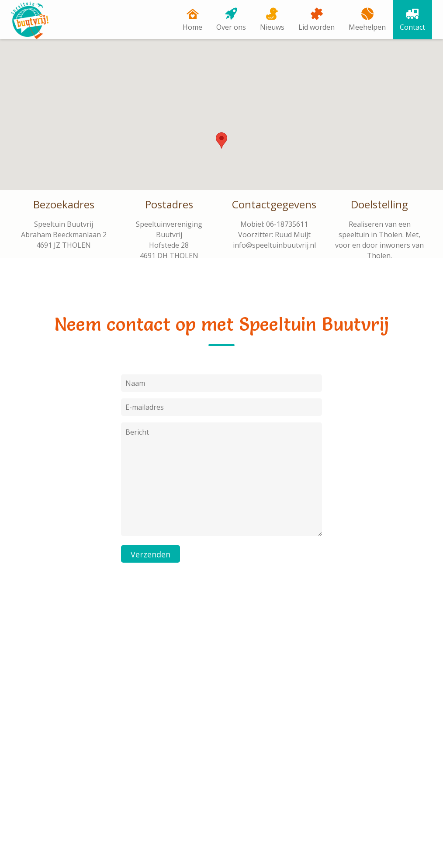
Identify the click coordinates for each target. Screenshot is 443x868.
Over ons (231, 27)
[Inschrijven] (185, 753)
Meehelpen (367, 27)
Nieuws (272, 27)
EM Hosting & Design (172, 848)
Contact (412, 27)
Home (192, 27)
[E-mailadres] (221, 723)
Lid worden (317, 27)
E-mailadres (178, 707)
